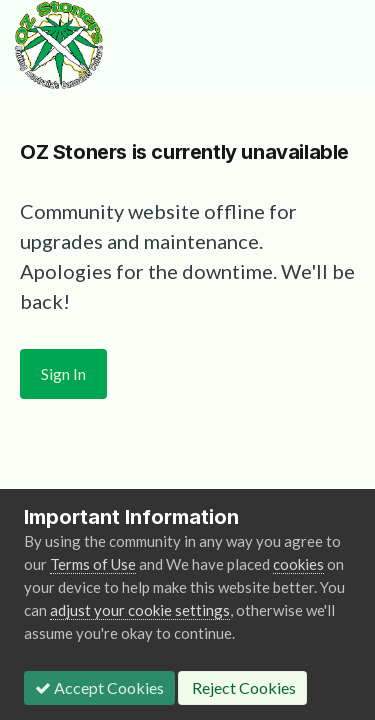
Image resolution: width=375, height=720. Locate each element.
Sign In (63, 373)
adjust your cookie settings (140, 610)
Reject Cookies (242, 687)
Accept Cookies (99, 687)
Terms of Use (93, 564)
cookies (298, 564)
